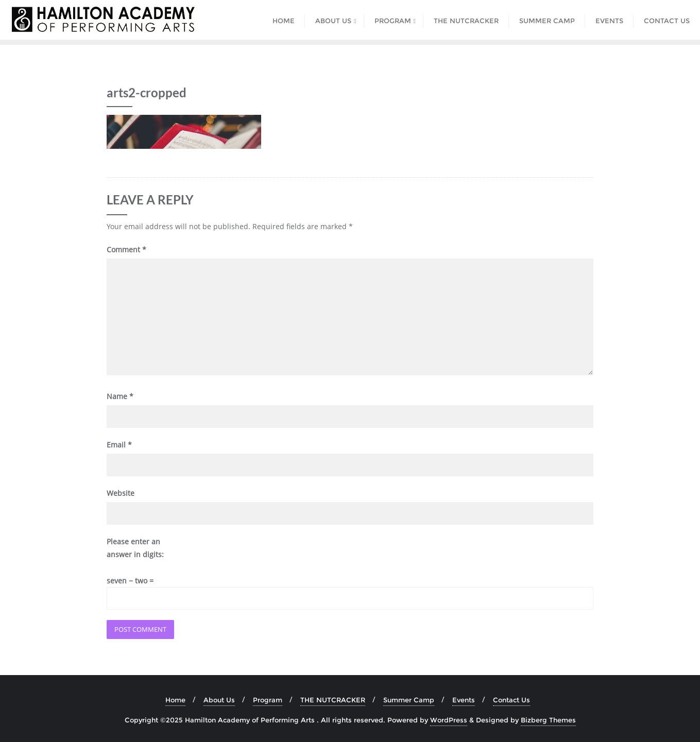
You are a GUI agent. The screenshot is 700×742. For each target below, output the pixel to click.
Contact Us (511, 700)
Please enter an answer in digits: (135, 548)
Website (121, 493)
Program (268, 700)
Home (175, 700)
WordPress (449, 720)
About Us (219, 700)
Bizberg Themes (548, 720)
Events (464, 700)
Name (120, 396)
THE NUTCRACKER (333, 700)
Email (119, 445)
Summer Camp (409, 700)
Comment (126, 249)
